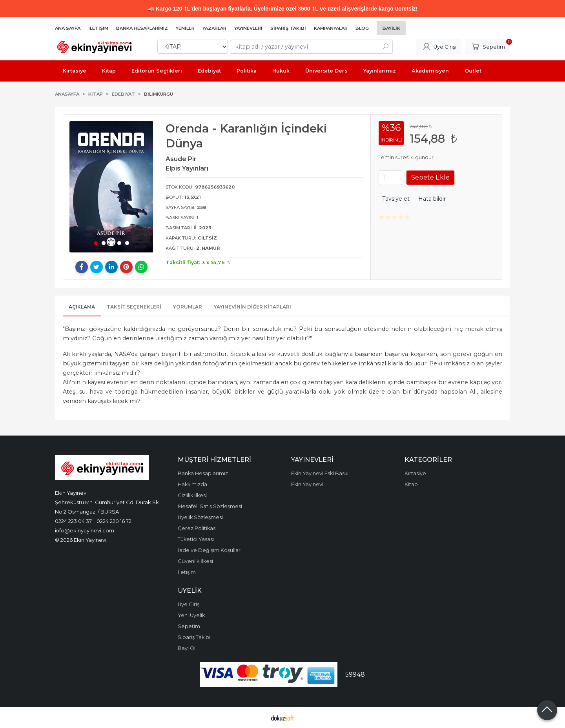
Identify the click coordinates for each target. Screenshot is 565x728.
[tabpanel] (111, 187)
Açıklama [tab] (82, 307)
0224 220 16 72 (114, 521)
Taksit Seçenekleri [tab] (134, 307)
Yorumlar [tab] (188, 307)
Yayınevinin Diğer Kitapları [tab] (252, 307)
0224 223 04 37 (73, 521)
